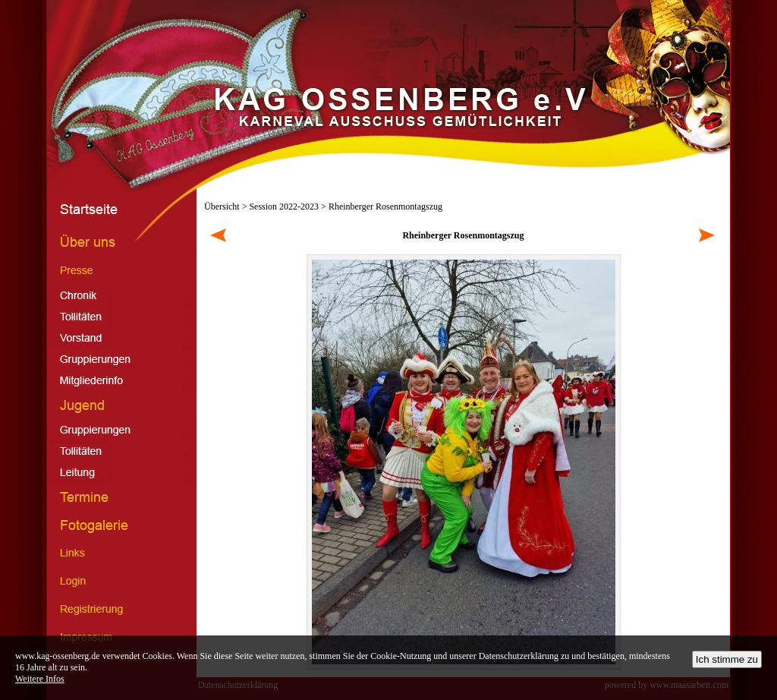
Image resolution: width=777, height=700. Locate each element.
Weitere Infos (40, 679)
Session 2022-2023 (284, 207)
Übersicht (222, 207)
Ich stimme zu (727, 659)
